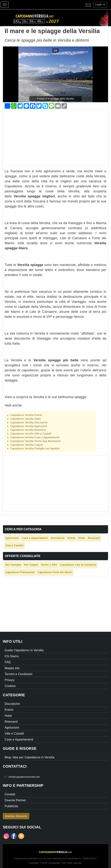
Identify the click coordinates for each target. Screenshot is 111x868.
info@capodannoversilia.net (24, 777)
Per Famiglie (13, 565)
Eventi (71, 538)
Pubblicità (11, 806)
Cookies (10, 686)
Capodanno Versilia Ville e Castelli (31, 434)
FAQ (8, 662)
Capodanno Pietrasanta (20, 572)
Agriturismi (12, 538)
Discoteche (58, 538)
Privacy (10, 680)
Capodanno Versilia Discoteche (29, 422)
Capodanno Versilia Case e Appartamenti (35, 437)
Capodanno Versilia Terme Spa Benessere (36, 441)
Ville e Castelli (14, 545)
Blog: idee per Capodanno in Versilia (30, 757)
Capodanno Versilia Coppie (27, 445)
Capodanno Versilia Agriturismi (29, 426)
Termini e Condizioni (18, 674)
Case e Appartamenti (35, 538)
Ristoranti (94, 538)
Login (100, 4)
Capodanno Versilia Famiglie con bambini (35, 448)
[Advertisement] (55, 136)
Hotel (82, 538)
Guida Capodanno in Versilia (24, 650)
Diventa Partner (15, 800)
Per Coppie (31, 565)
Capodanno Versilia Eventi (26, 415)
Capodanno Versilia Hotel (25, 419)
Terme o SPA (49, 565)
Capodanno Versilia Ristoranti (28, 430)
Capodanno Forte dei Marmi (55, 572)
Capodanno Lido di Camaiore (78, 565)
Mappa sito (12, 668)
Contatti (10, 794)
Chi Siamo (12, 656)
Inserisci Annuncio (16, 816)
